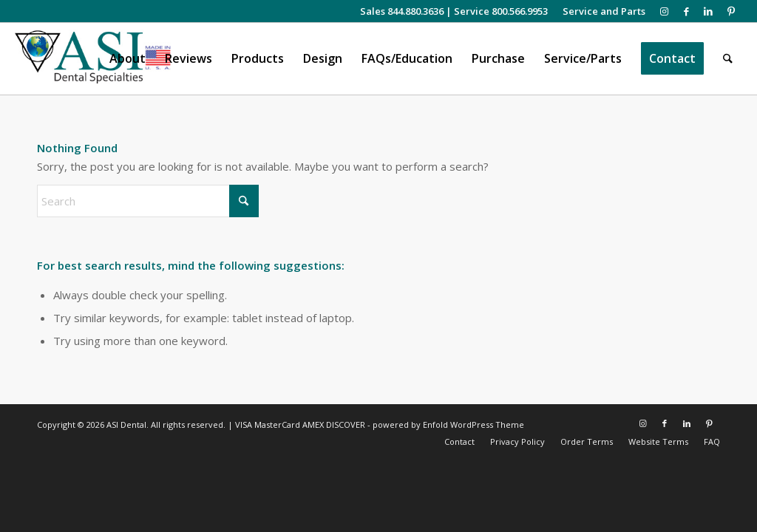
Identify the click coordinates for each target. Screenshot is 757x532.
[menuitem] (600, 11)
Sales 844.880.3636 (402, 11)
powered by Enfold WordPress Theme (448, 424)
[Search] (728, 59)
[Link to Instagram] (664, 11)
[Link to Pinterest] (731, 11)
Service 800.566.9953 (501, 11)
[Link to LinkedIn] (709, 11)
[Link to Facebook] (686, 11)
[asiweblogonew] (93, 59)
